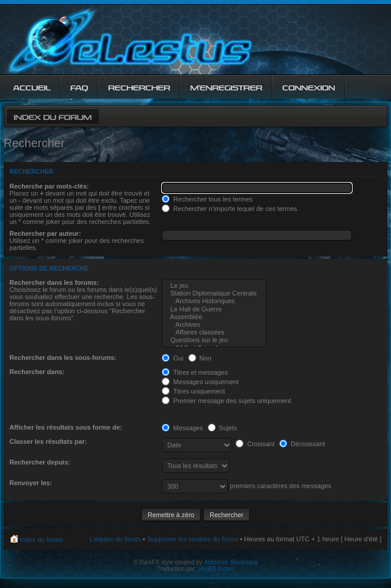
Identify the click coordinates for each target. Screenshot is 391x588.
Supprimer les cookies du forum (193, 539)
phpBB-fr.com (216, 569)
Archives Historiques (214, 301)
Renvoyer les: (31, 483)
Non (200, 358)
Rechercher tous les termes (207, 199)
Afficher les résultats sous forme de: (66, 427)
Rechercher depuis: (40, 462)
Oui (172, 358)
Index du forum (53, 116)
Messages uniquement (200, 382)
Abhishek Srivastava (231, 562)
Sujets (223, 428)
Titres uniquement (193, 391)
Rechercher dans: (37, 372)
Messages (182, 428)
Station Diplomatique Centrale (214, 293)
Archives (214, 325)
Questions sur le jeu (214, 340)
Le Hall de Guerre (214, 309)
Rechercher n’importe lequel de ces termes (229, 209)
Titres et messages (195, 372)
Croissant (255, 444)
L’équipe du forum (115, 539)
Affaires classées (214, 332)
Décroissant (302, 444)
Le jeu (214, 286)
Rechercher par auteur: (45, 233)
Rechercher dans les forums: (54, 282)
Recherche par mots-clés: (49, 186)
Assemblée (214, 317)
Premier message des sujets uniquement (226, 401)
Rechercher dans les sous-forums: (63, 358)
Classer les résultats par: (48, 441)
